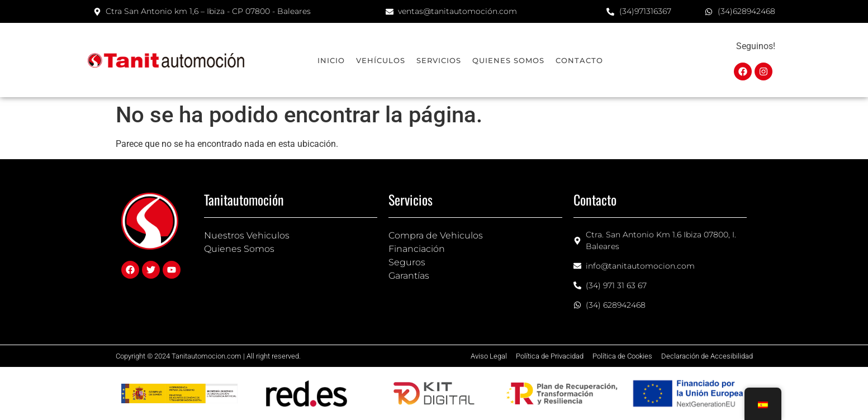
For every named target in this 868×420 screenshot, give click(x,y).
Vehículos (381, 60)
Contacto (579, 60)
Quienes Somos (508, 60)
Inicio (331, 60)
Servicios (439, 60)
